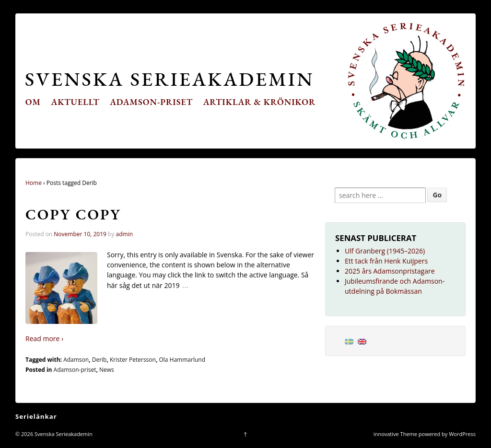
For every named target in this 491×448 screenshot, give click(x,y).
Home (34, 183)
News (107, 370)
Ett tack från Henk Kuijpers (386, 261)
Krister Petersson (133, 360)
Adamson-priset (151, 102)
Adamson (76, 360)
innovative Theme (395, 434)
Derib (99, 360)
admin (125, 234)
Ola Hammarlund (182, 360)
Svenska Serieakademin (170, 79)
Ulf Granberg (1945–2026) (385, 251)
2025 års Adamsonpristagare (390, 271)
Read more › (44, 339)
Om (33, 102)
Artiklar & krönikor (260, 102)
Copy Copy (73, 214)
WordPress (462, 434)
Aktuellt (76, 102)
